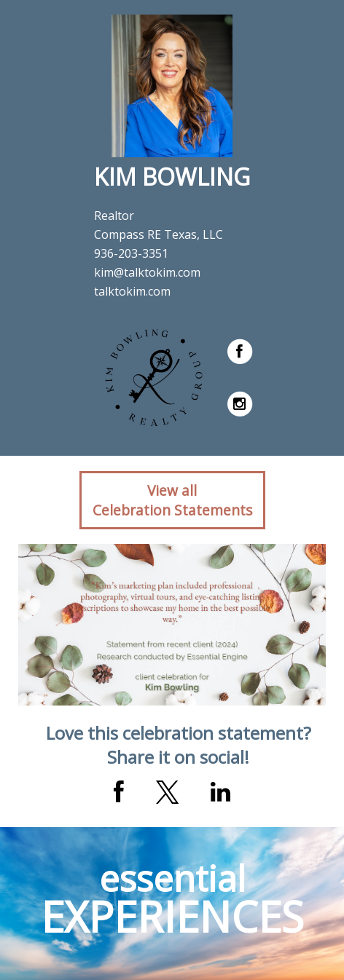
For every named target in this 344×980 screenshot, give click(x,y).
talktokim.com (132, 291)
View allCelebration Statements (172, 500)
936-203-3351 (131, 253)
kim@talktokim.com (147, 272)
